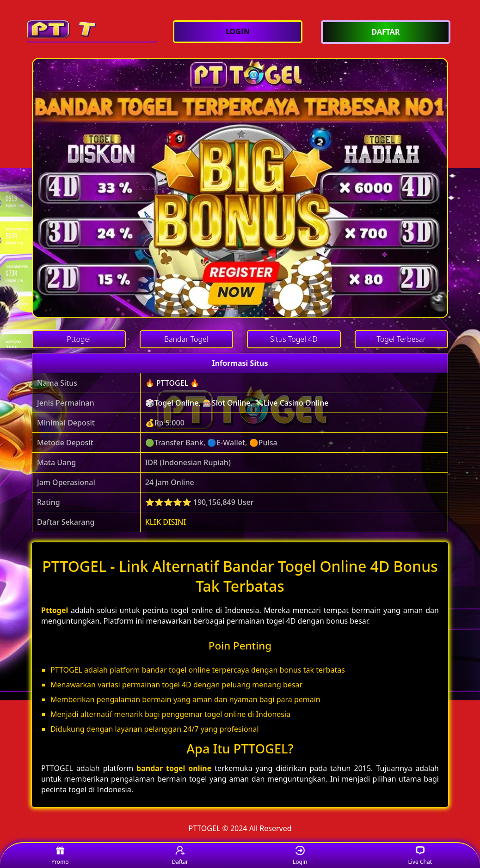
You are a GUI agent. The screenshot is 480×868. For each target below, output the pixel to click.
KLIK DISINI (166, 522)
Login (300, 856)
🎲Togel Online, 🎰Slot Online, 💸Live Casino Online (237, 403)
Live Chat (420, 856)
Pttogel (55, 610)
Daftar (180, 856)
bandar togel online (174, 768)
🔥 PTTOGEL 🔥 (172, 383)
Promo (60, 856)
